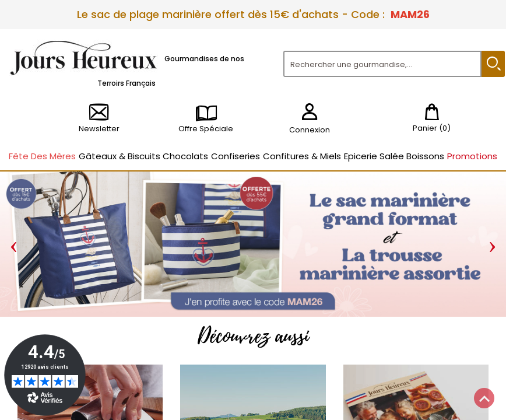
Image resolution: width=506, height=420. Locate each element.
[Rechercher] (382, 64)
